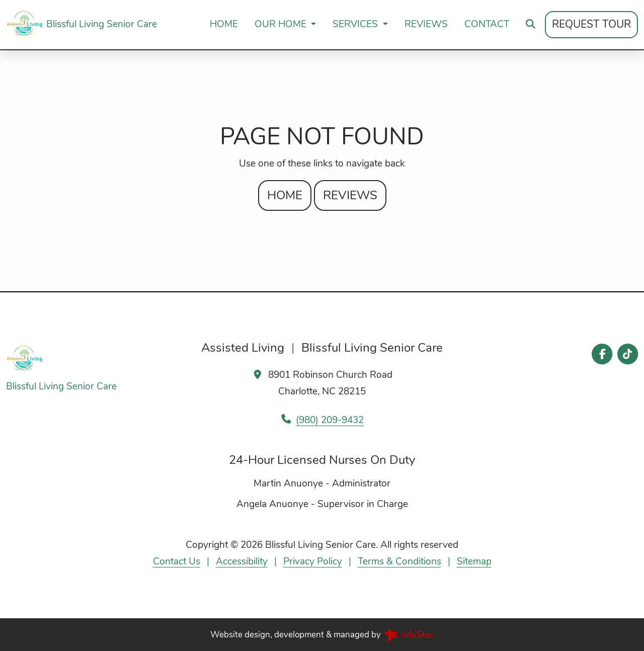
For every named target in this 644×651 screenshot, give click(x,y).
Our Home (282, 24)
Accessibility (242, 561)
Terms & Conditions (399, 561)
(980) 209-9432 (330, 420)
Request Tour (591, 24)
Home (224, 24)
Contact (487, 24)
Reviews (426, 24)
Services (356, 24)
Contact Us (177, 561)
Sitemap (474, 561)
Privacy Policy (313, 561)
